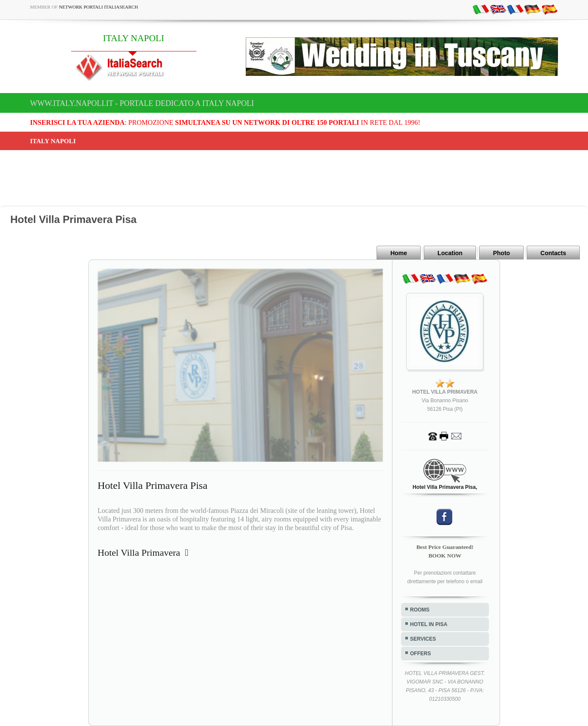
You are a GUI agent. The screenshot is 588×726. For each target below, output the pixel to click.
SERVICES (423, 639)
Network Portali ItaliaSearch (98, 7)
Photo (501, 253)
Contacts (553, 253)
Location (450, 253)
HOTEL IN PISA (429, 624)
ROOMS (420, 610)
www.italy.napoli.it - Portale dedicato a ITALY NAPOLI (142, 103)
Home (399, 253)
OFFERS (421, 654)
